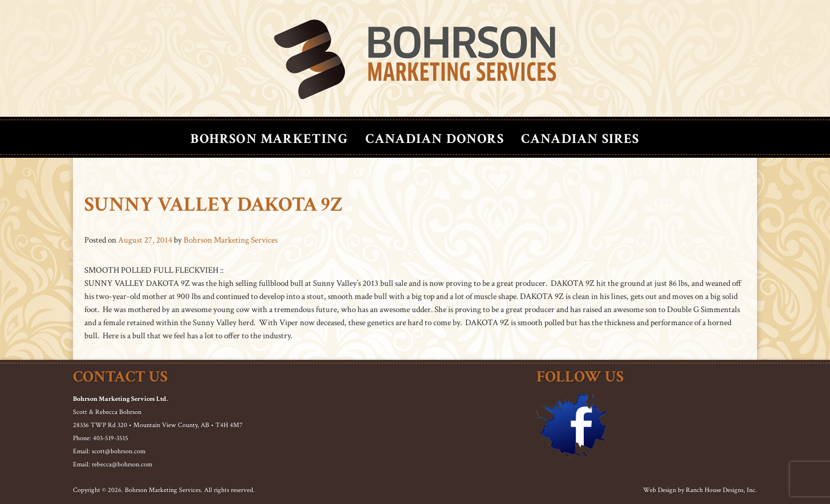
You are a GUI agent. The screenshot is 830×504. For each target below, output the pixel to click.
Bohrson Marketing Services (231, 240)
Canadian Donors (435, 139)
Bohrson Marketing (269, 139)
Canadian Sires (580, 139)
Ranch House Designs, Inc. (721, 490)
